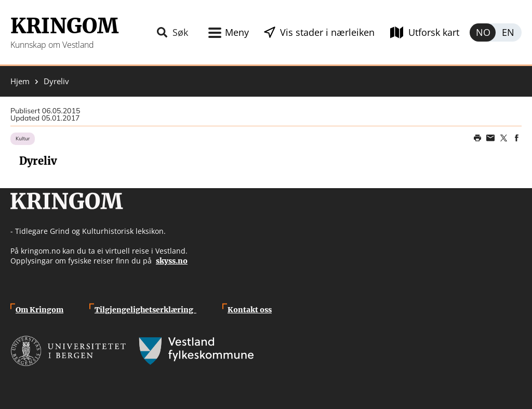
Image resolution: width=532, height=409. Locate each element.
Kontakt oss (250, 310)
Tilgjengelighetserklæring (145, 310)
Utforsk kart (434, 32)
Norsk (483, 32)
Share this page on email (490, 138)
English (509, 32)
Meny (237, 32)
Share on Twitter (503, 138)
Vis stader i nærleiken (327, 32)
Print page (477, 138)
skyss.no (172, 261)
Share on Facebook (516, 138)
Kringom (64, 26)
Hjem (20, 81)
